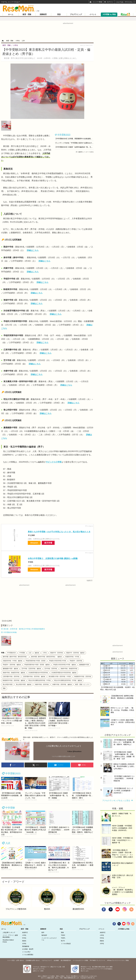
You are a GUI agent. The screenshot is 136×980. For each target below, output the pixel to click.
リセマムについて (47, 960)
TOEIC (63, 935)
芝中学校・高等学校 (51, 669)
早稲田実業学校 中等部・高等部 (36, 661)
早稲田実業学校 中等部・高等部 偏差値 (37, 665)
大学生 (24, 944)
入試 (30, 653)
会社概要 (56, 960)
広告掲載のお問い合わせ (33, 960)
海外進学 (44, 935)
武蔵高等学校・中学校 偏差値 (12, 661)
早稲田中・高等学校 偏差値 (12, 665)
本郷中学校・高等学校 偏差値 (62, 684)
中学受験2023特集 (10, 632)
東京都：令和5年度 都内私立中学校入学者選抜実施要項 (24, 629)
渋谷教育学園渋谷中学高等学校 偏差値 (64, 673)
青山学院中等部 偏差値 (24, 684)
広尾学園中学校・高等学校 (11, 677)
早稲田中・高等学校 (76, 661)
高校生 (24, 941)
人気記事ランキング (9, 932)
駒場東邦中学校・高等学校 (83, 677)
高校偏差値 (26, 946)
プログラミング (76, 14)
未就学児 (25, 932)
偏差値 (37, 653)
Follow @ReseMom (74, 751)
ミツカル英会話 (66, 944)
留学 (43, 932)
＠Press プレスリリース (114, 960)
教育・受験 (27, 14)
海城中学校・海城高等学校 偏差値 (14, 673)
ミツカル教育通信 (28, 955)
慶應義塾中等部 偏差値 (10, 669)
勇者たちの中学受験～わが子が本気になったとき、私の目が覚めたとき (59, 532)
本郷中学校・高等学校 (42, 684)
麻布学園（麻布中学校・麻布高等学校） (15, 657)
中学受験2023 (64, 135)
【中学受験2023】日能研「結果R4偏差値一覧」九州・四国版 (77, 147)
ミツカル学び (26, 952)
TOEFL (63, 938)
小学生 (45, 653)
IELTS (63, 941)
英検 (62, 932)
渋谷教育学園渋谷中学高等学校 (38, 673)
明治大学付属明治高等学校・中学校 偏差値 (68, 680)
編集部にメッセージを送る (86, 152)
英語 (59, 14)
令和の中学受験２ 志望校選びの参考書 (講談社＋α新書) (53, 558)
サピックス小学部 (54, 462)
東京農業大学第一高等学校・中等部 (60, 677)
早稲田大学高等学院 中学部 (58, 661)
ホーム (11, 14)
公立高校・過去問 (28, 949)
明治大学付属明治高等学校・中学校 (40, 680)
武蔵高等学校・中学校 (72, 657)
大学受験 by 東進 (109, 14)
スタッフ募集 (125, 960)
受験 (4, 688)
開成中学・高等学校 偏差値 (75, 653)
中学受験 (22, 653)
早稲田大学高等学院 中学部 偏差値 (64, 665)
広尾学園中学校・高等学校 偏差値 (34, 677)
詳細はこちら (33, 250)
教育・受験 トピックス (82, 684)
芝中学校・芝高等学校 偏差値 (31, 669)
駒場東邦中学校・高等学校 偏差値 (14, 680)
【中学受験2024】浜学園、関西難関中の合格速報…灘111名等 (77, 139)
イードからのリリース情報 (80, 960)
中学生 (24, 938)
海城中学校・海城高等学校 (69, 669)
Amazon (34, 543)
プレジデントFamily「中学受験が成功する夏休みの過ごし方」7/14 (79, 143)
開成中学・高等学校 (57, 653)
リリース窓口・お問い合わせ (16, 960)
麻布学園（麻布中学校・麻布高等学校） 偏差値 (46, 657)
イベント (93, 14)
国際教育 (43, 14)
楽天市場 (48, 543)
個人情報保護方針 (66, 960)
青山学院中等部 (8, 684)
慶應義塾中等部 (84, 665)
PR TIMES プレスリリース (98, 960)
